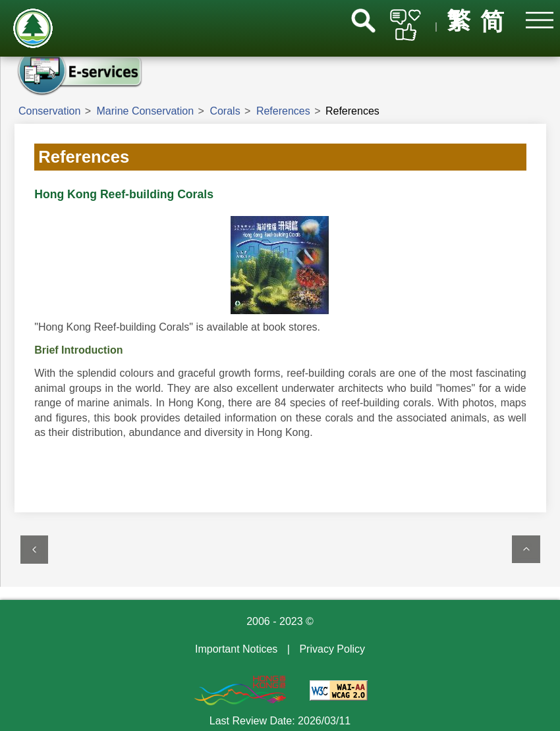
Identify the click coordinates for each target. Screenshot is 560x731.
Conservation (49, 111)
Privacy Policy (332, 649)
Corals (225, 111)
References (283, 111)
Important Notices (236, 649)
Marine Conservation (146, 111)
